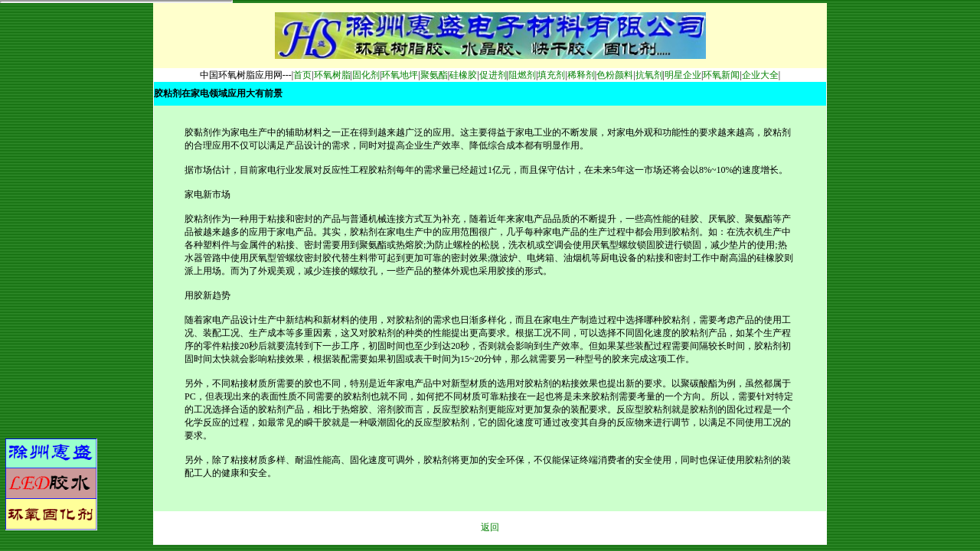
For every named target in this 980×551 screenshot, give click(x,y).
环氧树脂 (332, 75)
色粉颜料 (615, 75)
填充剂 (551, 75)
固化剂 (366, 75)
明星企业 (683, 75)
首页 (302, 75)
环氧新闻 (721, 75)
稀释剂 (581, 75)
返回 (490, 527)
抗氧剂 (649, 75)
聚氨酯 (434, 75)
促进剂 (493, 75)
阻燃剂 (522, 75)
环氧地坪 (400, 75)
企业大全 (760, 75)
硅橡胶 (463, 75)
